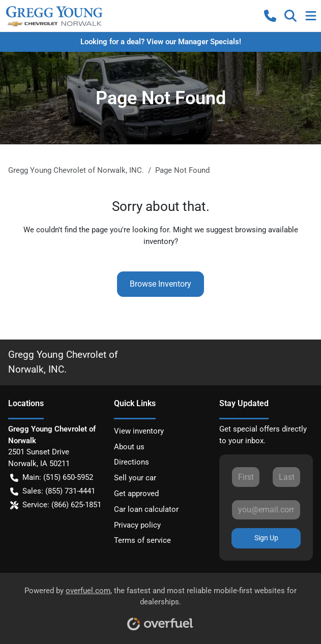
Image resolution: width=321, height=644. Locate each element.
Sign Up (266, 538)
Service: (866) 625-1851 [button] (56, 505)
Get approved (136, 494)
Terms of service (142, 540)
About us (129, 447)
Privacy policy (137, 525)
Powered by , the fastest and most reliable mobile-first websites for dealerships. (160, 605)
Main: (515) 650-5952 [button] (52, 478)
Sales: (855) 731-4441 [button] (53, 491)
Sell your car (135, 478)
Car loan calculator (146, 509)
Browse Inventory (160, 284)
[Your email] (266, 510)
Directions (132, 462)
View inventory (139, 431)
